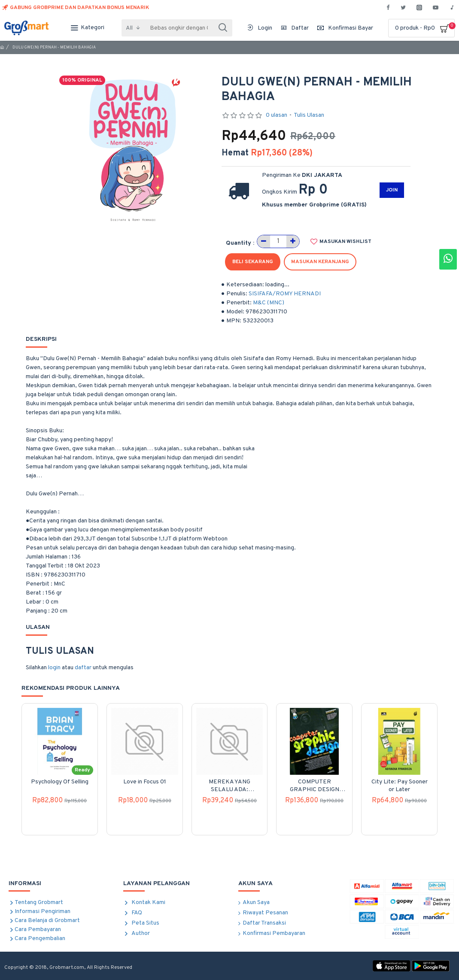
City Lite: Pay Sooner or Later (400, 786)
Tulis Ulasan (309, 115)
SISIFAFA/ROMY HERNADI (285, 294)
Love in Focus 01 (145, 782)
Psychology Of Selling (60, 782)
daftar (83, 668)
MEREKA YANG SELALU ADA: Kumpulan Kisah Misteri (229, 786)
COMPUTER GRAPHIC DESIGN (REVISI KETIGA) (315, 786)
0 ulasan (277, 115)
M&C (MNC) (269, 303)
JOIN (392, 190)
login (54, 668)
